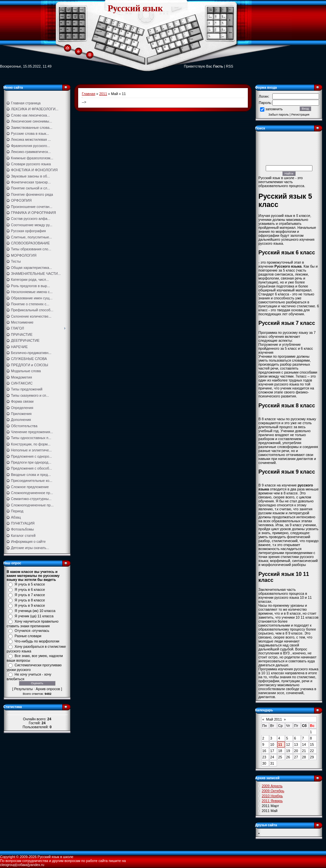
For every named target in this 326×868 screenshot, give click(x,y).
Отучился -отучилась (32, 631)
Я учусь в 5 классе (30, 584)
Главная (89, 94)
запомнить (274, 109)
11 (280, 744)
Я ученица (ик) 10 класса (35, 611)
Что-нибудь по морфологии (37, 641)
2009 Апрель (272, 786)
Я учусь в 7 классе (30, 595)
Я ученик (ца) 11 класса (34, 616)
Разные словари (28, 636)
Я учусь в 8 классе (30, 600)
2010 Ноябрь (272, 796)
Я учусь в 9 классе (30, 605)
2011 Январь (272, 801)
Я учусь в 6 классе (30, 589)
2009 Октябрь (273, 791)
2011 (103, 94)
